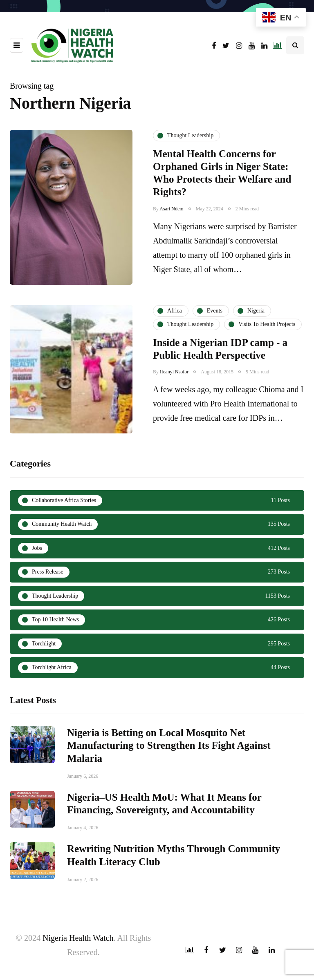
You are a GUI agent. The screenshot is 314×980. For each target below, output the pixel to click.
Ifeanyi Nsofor (174, 406)
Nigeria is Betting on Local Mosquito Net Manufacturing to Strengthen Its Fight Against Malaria (169, 780)
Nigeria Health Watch (78, 938)
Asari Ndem (171, 209)
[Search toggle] (295, 45)
